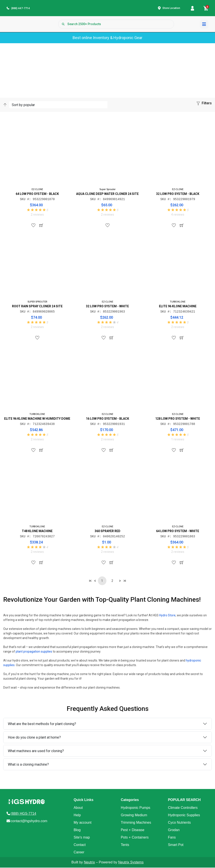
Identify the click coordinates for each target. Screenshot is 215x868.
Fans (172, 838)
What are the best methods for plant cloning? (42, 724)
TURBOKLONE (178, 302)
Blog (77, 830)
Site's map (82, 838)
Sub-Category (50, 65)
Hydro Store (167, 616)
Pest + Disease (133, 830)
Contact (80, 845)
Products (19, 65)
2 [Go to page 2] (112, 581)
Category (33, 65)
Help (77, 816)
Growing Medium (134, 816)
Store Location (171, 8)
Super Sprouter (107, 190)
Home (7, 65)
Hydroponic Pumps (136, 808)
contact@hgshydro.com (29, 821)
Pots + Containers (135, 838)
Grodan (174, 830)
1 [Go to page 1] (102, 581)
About (78, 808)
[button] (204, 104)
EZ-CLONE (37, 190)
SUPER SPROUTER (37, 302)
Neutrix (90, 863)
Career (79, 853)
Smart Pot (176, 845)
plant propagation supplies (34, 652)
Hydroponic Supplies (184, 816)
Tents (125, 845)
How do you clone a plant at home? (34, 738)
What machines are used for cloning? (36, 751)
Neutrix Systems (131, 863)
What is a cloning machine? (28, 765)
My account (83, 823)
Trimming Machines (136, 823)
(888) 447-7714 (20, 9)
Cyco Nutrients (179, 823)
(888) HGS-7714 (23, 814)
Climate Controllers (183, 808)
